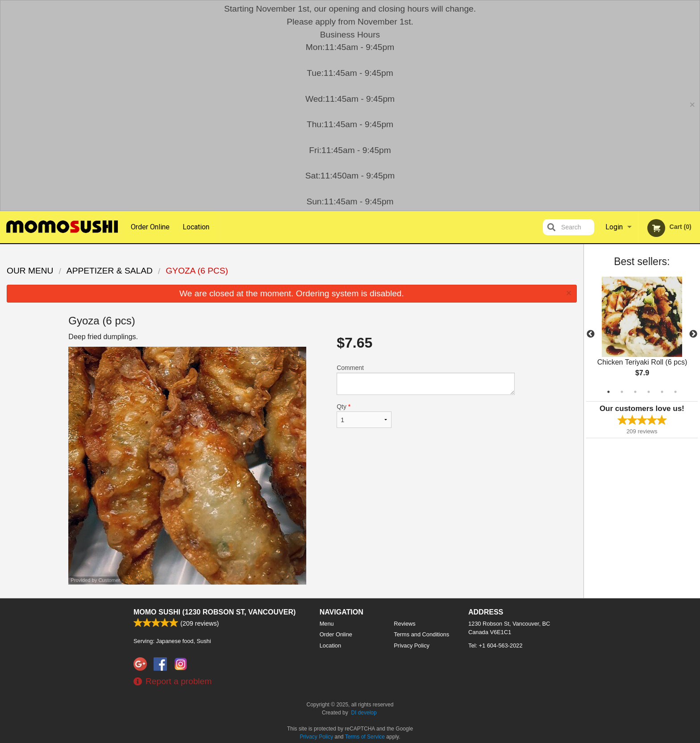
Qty (364, 415)
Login (614, 227)
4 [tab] (649, 392)
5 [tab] (662, 392)
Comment (426, 380)
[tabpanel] (642, 334)
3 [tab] (635, 392)
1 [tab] (608, 392)
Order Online (150, 227)
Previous (591, 334)
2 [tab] (622, 392)
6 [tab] (675, 392)
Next (693, 334)
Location (196, 227)
